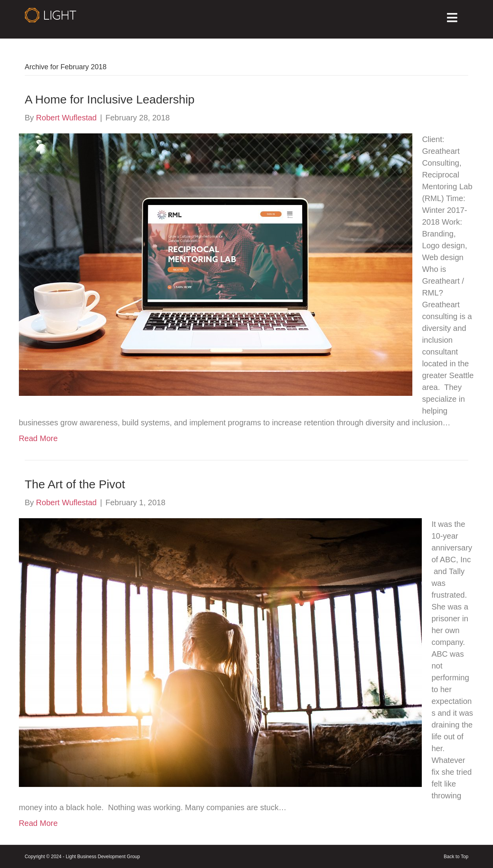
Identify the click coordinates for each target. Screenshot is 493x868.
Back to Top (456, 857)
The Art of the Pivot (75, 484)
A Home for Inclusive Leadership (110, 99)
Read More (38, 438)
